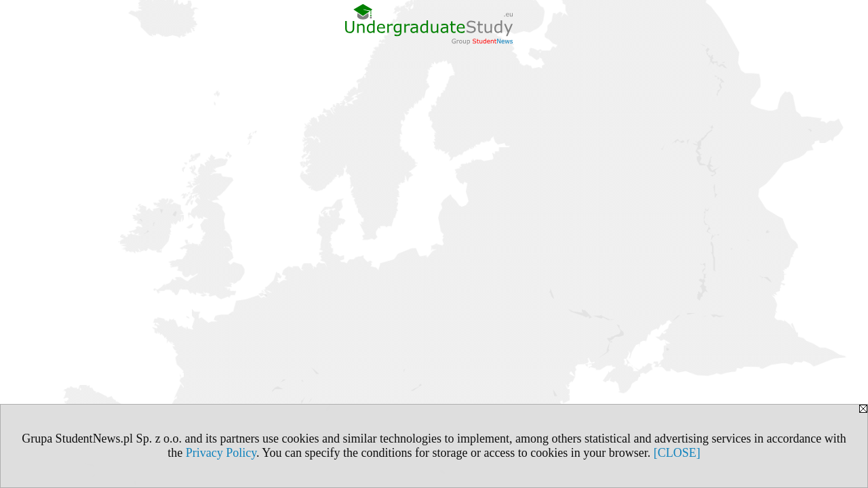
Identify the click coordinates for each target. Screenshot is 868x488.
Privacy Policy (221, 453)
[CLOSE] (677, 453)
